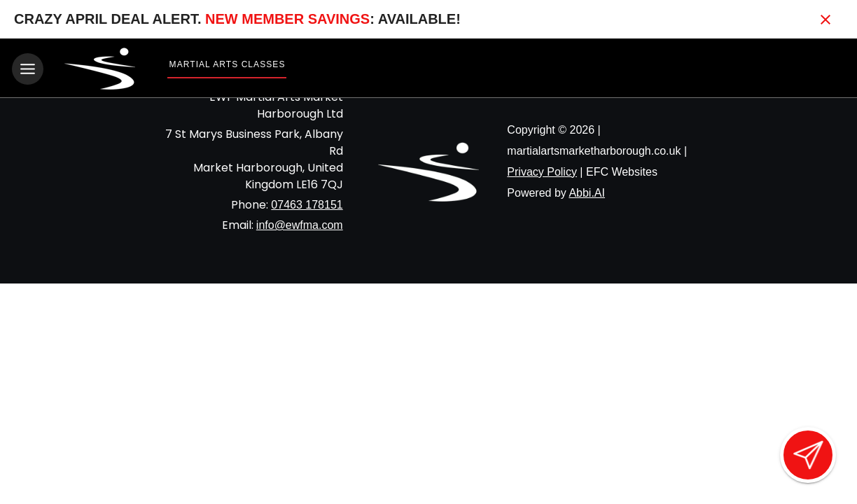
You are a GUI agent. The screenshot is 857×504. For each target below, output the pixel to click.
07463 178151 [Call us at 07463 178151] (307, 204)
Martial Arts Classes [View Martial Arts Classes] (228, 64)
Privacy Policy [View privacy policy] (542, 171)
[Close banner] (825, 20)
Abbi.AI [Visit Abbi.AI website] (587, 192)
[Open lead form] (808, 455)
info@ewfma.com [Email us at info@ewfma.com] (300, 224)
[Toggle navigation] (28, 69)
